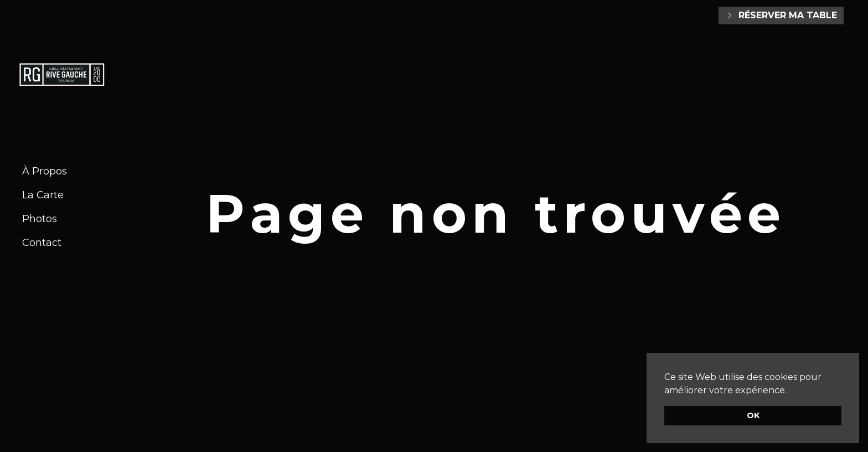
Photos (40, 219)
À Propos (45, 171)
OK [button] (753, 415)
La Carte (43, 195)
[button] (790, 391)
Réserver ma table (781, 15)
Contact (42, 243)
